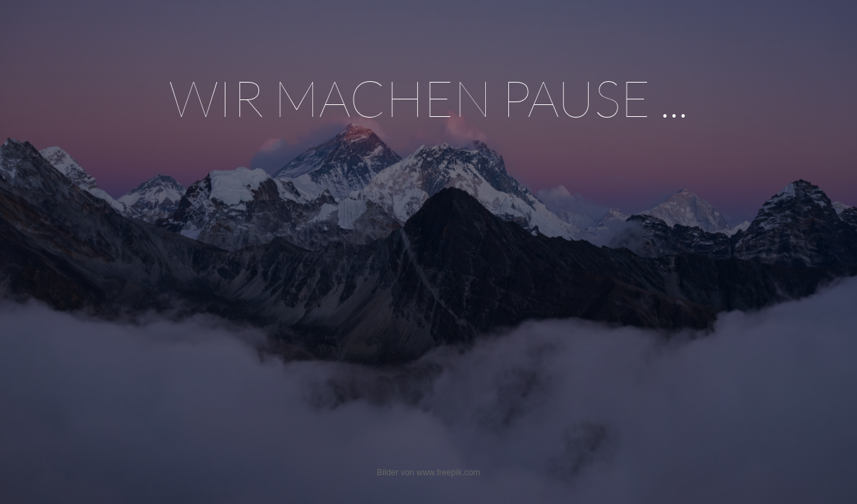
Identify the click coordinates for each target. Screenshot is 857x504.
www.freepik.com (448, 472)
